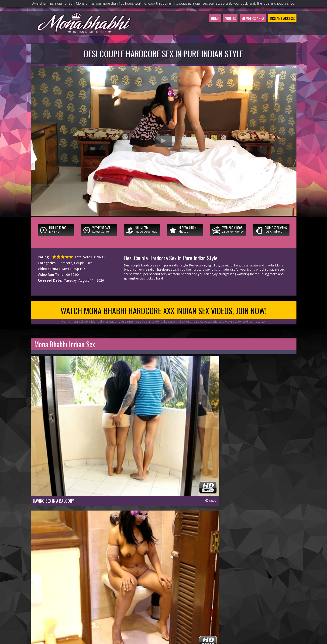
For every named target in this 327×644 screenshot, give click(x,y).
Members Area (246, 29)
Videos (220, 29)
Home (203, 29)
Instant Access (280, 29)
